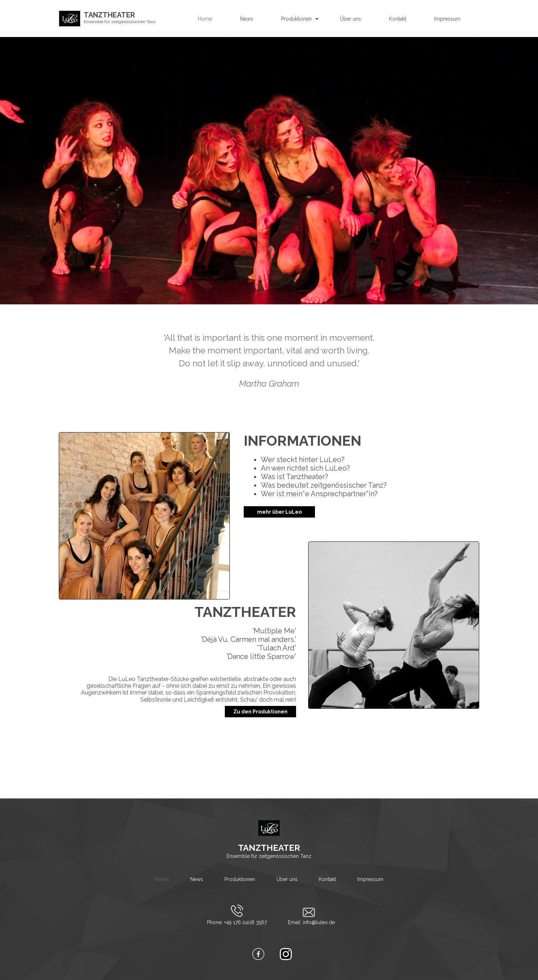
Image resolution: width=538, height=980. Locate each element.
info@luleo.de (319, 922)
